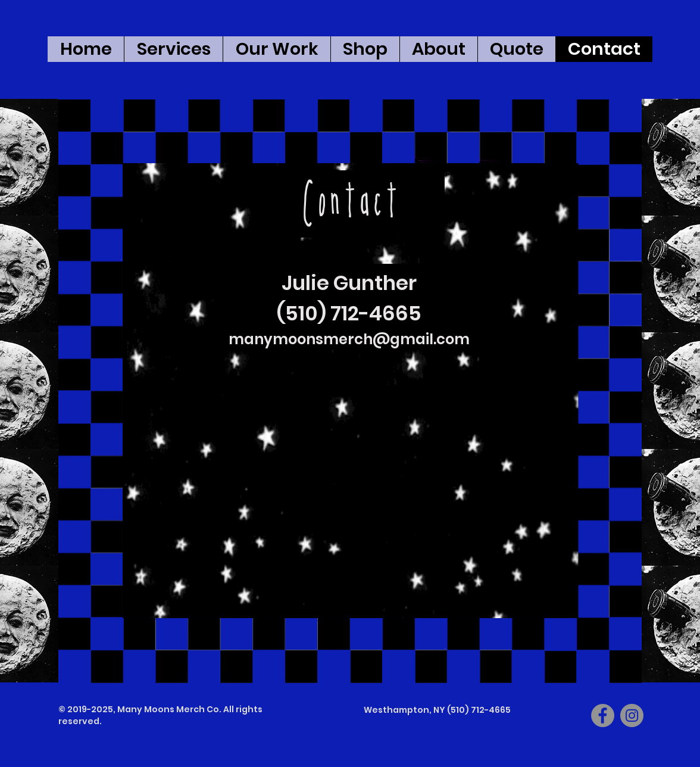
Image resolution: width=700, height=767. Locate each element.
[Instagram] (632, 715)
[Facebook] (603, 715)
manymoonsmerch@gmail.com (349, 339)
